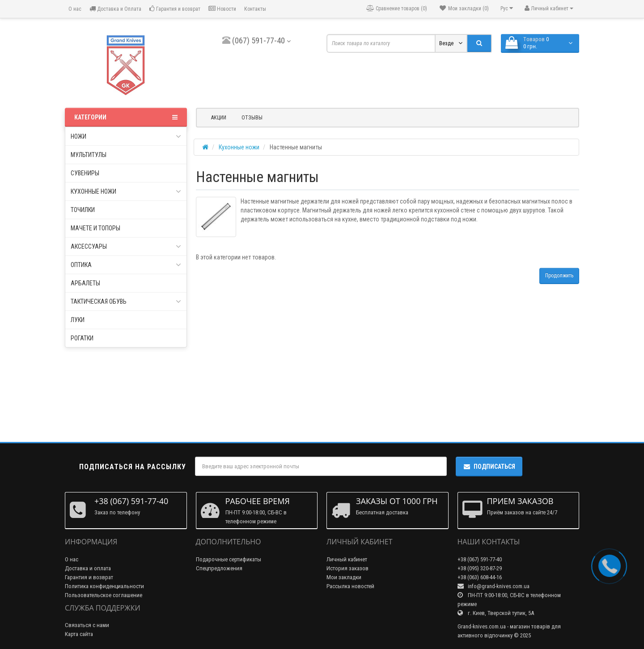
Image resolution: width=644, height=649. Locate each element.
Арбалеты (85, 283)
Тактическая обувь (126, 301)
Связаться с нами (87, 625)
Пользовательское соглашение (104, 595)
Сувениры (85, 173)
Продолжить (559, 276)
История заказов (347, 568)
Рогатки (82, 338)
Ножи (126, 136)
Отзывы (252, 118)
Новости (222, 9)
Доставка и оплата (88, 568)
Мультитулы (89, 155)
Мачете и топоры (95, 228)
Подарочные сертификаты (229, 559)
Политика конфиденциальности (104, 586)
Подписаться (489, 467)
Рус (507, 8)
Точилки (83, 210)
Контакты (255, 9)
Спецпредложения (219, 568)
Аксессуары (126, 246)
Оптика (126, 265)
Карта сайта (79, 634)
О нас (74, 9)
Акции (219, 118)
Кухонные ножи (126, 191)
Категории (126, 117)
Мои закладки (344, 577)
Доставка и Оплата (115, 9)
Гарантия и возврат (175, 9)
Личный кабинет (347, 559)
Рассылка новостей (350, 586)
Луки (78, 320)
